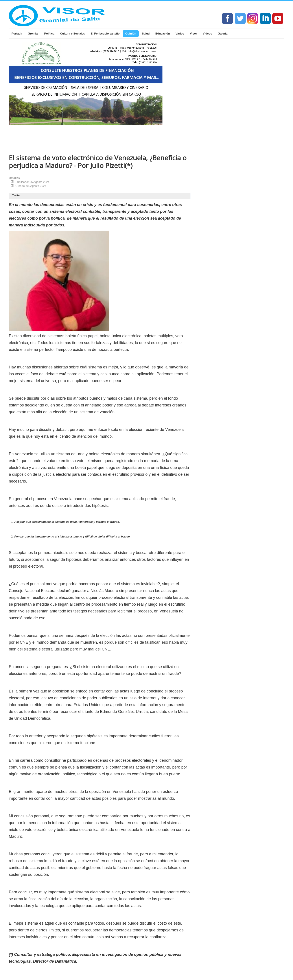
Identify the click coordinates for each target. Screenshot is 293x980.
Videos (207, 34)
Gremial (33, 34)
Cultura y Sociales (73, 34)
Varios (180, 34)
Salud (146, 34)
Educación (163, 34)
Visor (193, 34)
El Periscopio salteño (105, 34)
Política (49, 34)
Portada (17, 34)
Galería (223, 34)
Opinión (131, 34)
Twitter (16, 195)
